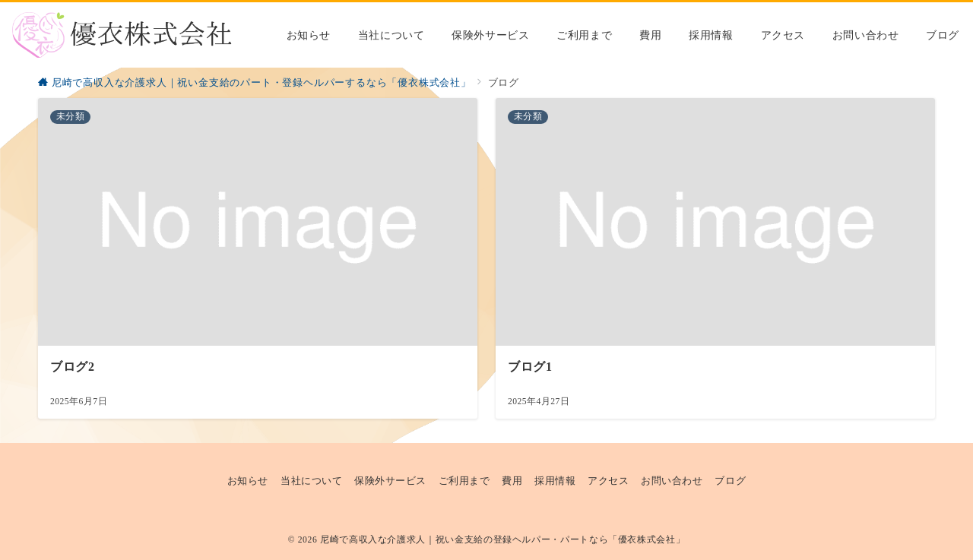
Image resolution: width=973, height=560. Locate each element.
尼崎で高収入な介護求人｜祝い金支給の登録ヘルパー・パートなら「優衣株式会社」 (502, 540)
